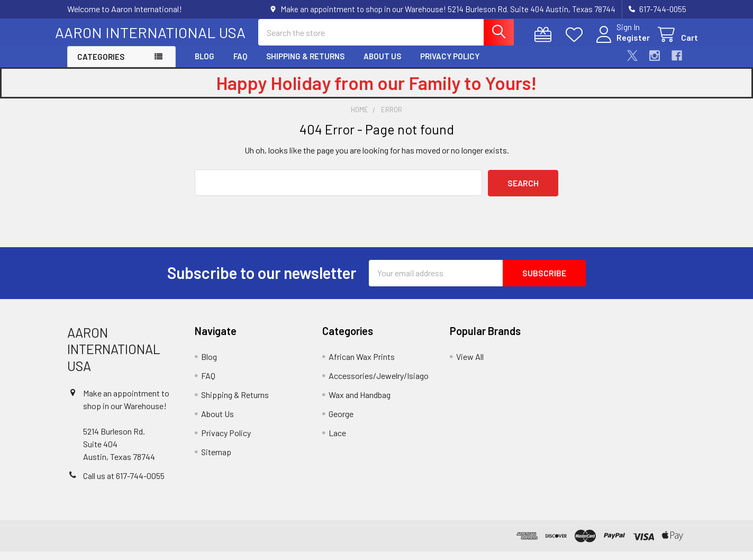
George (341, 423)
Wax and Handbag (360, 404)
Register (622, 44)
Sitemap (216, 461)
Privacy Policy (450, 65)
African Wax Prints (362, 365)
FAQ (240, 65)
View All (470, 365)
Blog (205, 65)
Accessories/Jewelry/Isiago (379, 385)
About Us (382, 65)
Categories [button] (101, 66)
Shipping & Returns (305, 65)
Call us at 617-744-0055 (124, 484)
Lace (337, 442)
